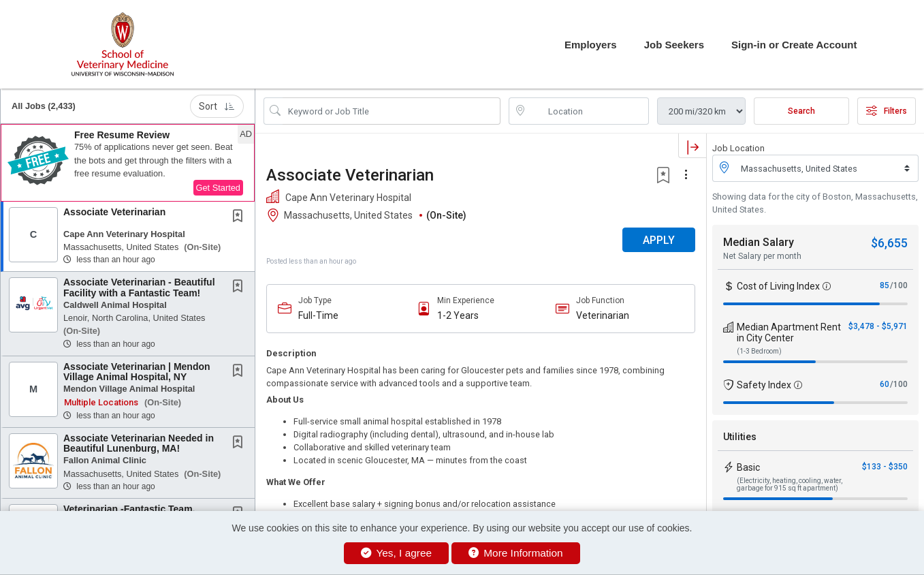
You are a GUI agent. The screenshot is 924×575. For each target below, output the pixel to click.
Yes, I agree (396, 553)
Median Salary (759, 242)
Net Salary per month (762, 256)
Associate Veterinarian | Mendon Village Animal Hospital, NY (137, 372)
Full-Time (318, 315)
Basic (748, 467)
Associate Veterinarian (114, 212)
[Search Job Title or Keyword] (392, 111)
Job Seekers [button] (674, 45)
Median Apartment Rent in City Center (789, 332)
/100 (899, 285)
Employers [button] (591, 45)
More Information (516, 553)
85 (885, 285)
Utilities (740, 437)
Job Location (738, 148)
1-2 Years (458, 315)
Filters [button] (887, 111)
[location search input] (588, 111)
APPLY (659, 240)
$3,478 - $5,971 (878, 326)
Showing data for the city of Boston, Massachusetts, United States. (815, 203)
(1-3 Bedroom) (759, 351)
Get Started (218, 188)
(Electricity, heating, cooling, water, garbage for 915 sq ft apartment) (790, 484)
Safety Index (764, 385)
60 (885, 384)
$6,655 (889, 243)
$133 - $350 (885, 467)
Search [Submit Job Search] (801, 111)
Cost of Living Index (778, 286)
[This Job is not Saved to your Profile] (240, 217)
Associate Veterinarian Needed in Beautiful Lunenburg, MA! (139, 443)
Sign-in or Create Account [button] (794, 45)
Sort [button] (217, 106)
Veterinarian (603, 315)
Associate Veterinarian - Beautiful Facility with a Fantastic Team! (139, 287)
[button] (128, 163)
